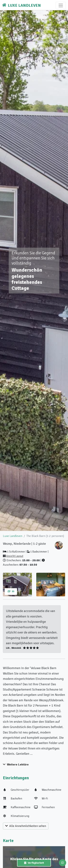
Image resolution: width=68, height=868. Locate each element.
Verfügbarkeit (34, 863)
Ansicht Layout (15, 556)
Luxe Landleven (13, 536)
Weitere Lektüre (16, 765)
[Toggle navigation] (61, 5)
